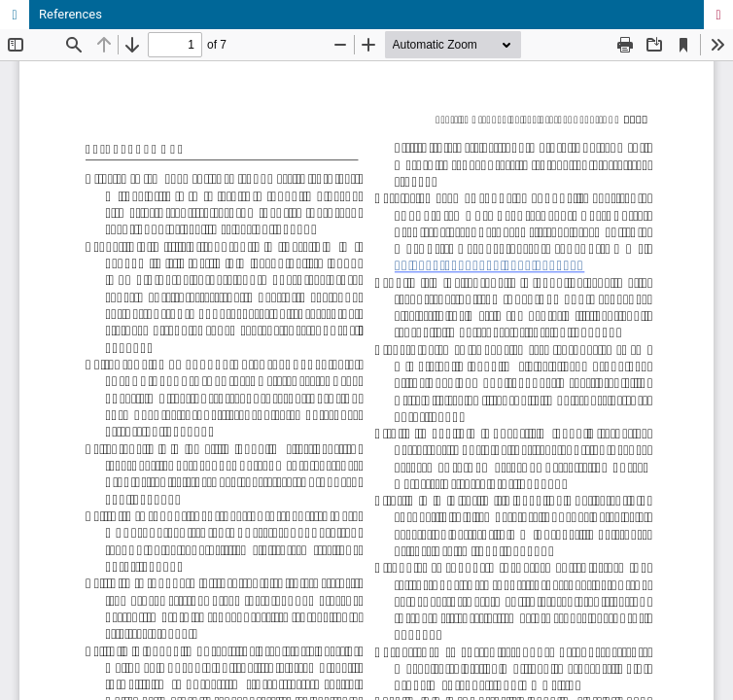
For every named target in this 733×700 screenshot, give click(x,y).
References (70, 14)
